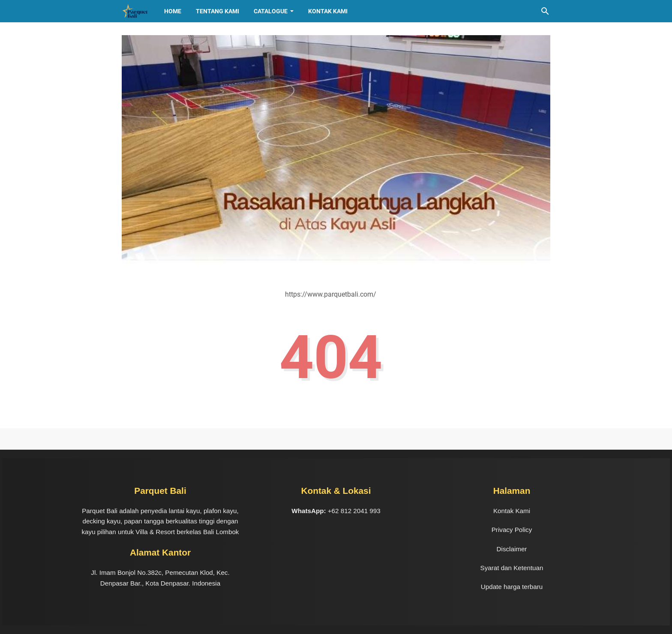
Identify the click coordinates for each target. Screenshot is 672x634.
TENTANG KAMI (217, 11)
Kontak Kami (328, 11)
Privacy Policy (512, 530)
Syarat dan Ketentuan (512, 568)
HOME (173, 11)
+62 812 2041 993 (354, 511)
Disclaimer (512, 549)
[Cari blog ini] (545, 11)
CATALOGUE (271, 11)
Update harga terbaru (512, 587)
